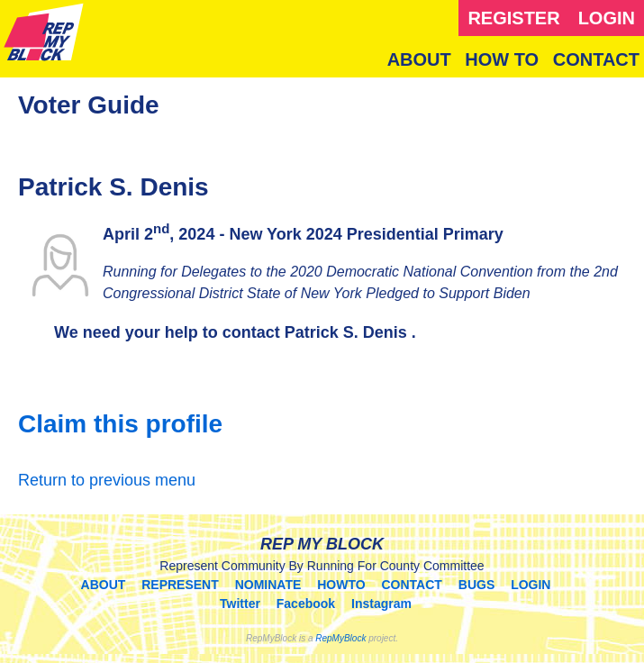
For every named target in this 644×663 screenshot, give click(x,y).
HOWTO (341, 585)
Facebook (306, 604)
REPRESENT (180, 585)
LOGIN (607, 18)
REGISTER (513, 18)
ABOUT (419, 59)
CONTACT (596, 59)
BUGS (476, 585)
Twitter (240, 604)
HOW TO (502, 59)
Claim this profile (120, 424)
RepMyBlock (340, 638)
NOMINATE (268, 585)
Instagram (381, 604)
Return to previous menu (107, 480)
